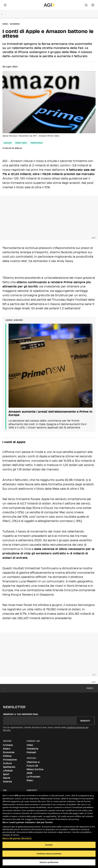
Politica (7, 756)
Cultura (7, 763)
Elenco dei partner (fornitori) (17, 837)
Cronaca (8, 745)
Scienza (7, 782)
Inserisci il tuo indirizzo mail (21, 714)
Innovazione (10, 760)
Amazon (8, 143)
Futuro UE (32, 766)
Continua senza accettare (49, 854)
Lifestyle (8, 771)
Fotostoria (32, 749)
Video (30, 745)
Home (5, 24)
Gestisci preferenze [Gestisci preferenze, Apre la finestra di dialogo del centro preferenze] (49, 862)
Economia (15, 24)
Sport (6, 774)
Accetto (49, 845)
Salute (7, 778)
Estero (7, 749)
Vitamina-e (33, 762)
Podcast (31, 752)
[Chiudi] (93, 796)
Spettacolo (9, 767)
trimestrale (37, 143)
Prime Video (21, 143)
